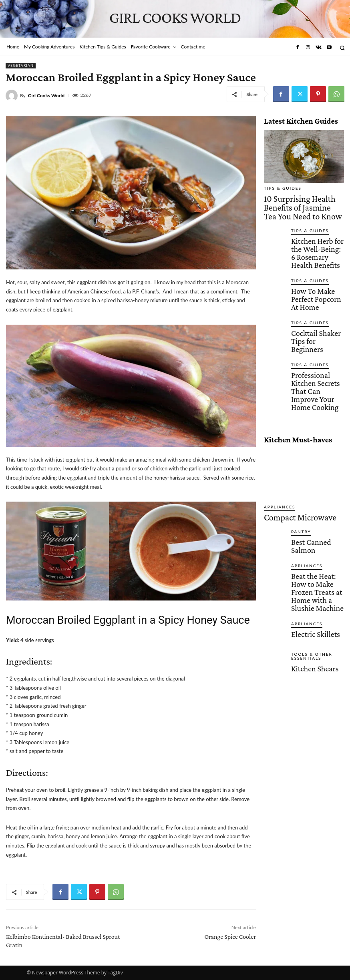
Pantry (299, 461)
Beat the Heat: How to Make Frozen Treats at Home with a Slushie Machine (316, 509)
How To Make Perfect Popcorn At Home (315, 267)
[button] (342, 48)
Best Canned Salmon (314, 470)
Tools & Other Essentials (308, 564)
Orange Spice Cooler (230, 937)
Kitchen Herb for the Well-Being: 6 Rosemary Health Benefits (314, 232)
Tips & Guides (279, 188)
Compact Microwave (287, 449)
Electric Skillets (308, 540)
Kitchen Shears (308, 574)
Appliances (277, 440)
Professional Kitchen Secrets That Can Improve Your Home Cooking (314, 333)
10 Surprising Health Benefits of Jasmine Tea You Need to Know (299, 200)
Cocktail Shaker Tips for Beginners (314, 297)
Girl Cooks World (46, 96)
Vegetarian (21, 66)
